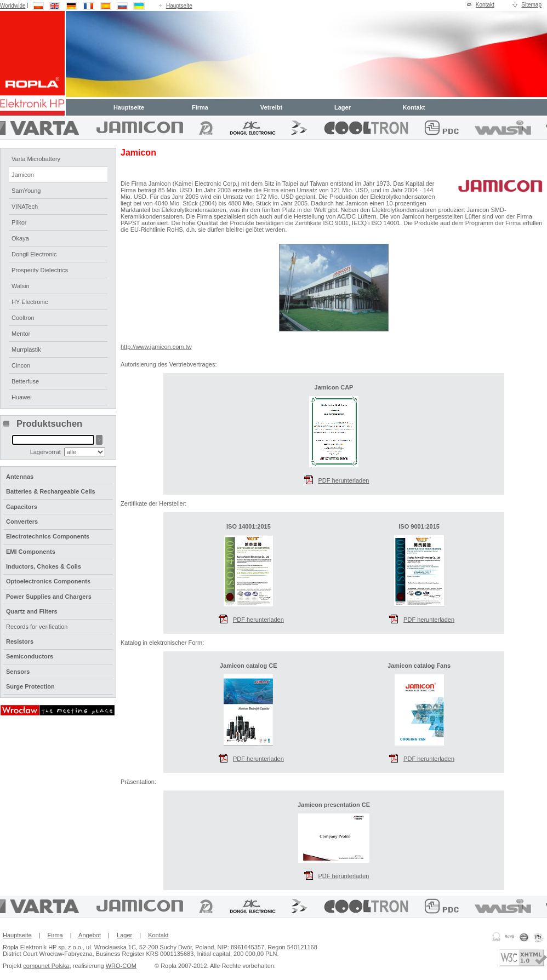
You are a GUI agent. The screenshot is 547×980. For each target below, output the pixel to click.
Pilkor (19, 222)
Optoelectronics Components (48, 581)
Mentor (21, 334)
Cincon (21, 365)
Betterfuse (25, 381)
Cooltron (23, 318)
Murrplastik (26, 349)
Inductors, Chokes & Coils (44, 566)
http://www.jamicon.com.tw (156, 347)
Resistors (20, 641)
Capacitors (22, 507)
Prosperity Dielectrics (40, 270)
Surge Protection (30, 686)
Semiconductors (30, 656)
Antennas (20, 477)
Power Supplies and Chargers (49, 597)
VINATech (25, 207)
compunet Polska (46, 966)
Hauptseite (179, 6)
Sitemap (531, 5)
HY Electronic (30, 302)
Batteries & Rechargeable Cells (51, 491)
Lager (343, 107)
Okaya (20, 238)
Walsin (21, 286)
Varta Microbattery (36, 159)
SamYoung (26, 191)
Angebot (90, 935)
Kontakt (485, 5)
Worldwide (13, 6)
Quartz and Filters (32, 611)
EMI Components (31, 552)
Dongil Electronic (34, 254)
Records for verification (37, 627)
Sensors (18, 672)
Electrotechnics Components (48, 536)
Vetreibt (271, 107)
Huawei (22, 397)
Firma (200, 107)
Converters (22, 521)
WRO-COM (121, 966)
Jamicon (23, 175)
